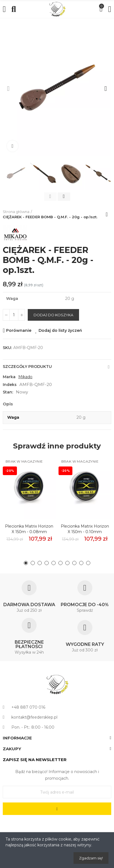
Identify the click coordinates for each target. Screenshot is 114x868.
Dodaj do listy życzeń (60, 330)
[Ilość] (14, 315)
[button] (8, 89)
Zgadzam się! (91, 858)
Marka (9, 377)
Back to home (108, 214)
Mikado (25, 377)
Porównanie (19, 330)
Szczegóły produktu (27, 367)
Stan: (8, 392)
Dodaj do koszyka (53, 315)
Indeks (10, 385)
